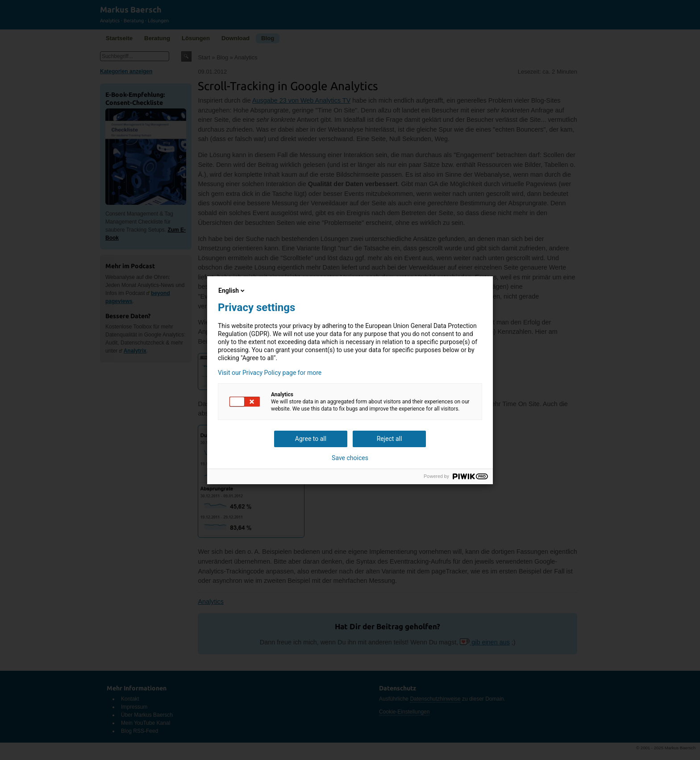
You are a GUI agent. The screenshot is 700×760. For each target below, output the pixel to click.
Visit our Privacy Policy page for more (270, 373)
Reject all (390, 439)
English (232, 291)
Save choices (350, 458)
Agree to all (311, 439)
